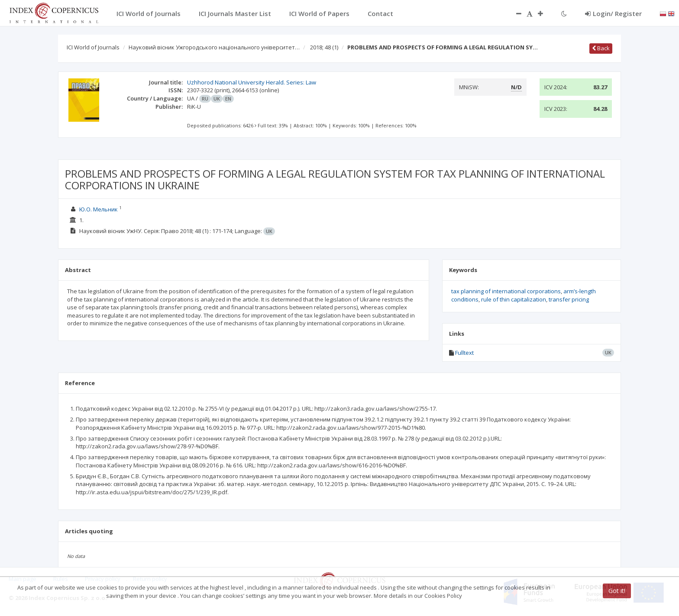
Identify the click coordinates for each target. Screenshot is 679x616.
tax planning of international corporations (506, 291)
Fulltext (464, 353)
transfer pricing (569, 299)
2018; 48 (324, 47)
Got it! (617, 591)
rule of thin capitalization (514, 299)
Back (601, 48)
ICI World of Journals (93, 47)
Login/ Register (613, 13)
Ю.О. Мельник (99, 209)
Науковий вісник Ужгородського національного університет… (214, 47)
